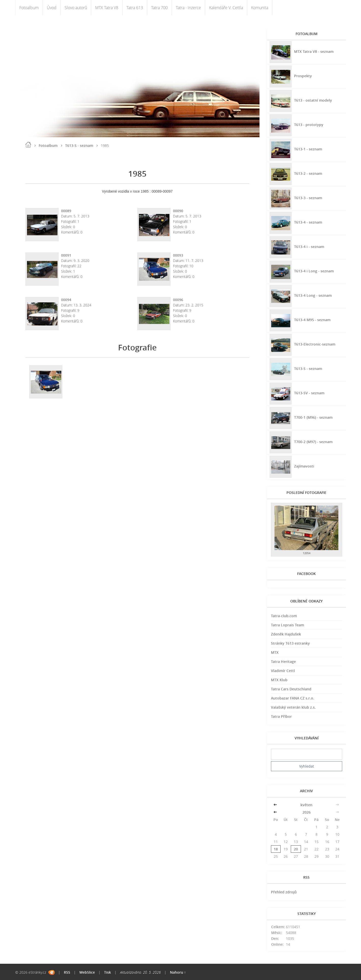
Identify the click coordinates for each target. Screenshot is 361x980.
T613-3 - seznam (308, 198)
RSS (67, 972)
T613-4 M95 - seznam (312, 320)
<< (276, 805)
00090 (178, 211)
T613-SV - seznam (309, 393)
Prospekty (303, 76)
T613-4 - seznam (308, 222)
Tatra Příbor (281, 716)
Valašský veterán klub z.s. (293, 707)
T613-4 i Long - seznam (314, 271)
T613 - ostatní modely (313, 100)
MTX (275, 652)
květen (306, 805)
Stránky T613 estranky (290, 643)
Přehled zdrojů (284, 892)
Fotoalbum (29, 8)
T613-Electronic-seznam (315, 344)
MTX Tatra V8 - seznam (314, 51)
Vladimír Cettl (283, 671)
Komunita (260, 8)
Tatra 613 (135, 8)
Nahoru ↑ (178, 972)
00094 (66, 300)
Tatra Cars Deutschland (291, 689)
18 (276, 849)
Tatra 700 (159, 8)
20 (296, 849)
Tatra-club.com (284, 616)
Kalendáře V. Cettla (226, 8)
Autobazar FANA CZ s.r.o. (293, 698)
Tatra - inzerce (188, 8)
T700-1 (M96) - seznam (313, 417)
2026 (307, 812)
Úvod (52, 8)
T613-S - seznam (79, 145)
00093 (178, 255)
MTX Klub (279, 680)
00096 (178, 300)
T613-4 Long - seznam (313, 295)
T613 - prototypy (309, 125)
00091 (66, 255)
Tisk (107, 972)
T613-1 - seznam (308, 149)
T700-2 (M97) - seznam (313, 442)
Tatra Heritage (283, 662)
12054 (307, 553)
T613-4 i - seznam (309, 247)
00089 (66, 211)
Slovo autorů (76, 8)
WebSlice (87, 972)
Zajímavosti (304, 466)
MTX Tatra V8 (107, 8)
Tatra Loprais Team (287, 625)
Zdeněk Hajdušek (286, 634)
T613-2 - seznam (308, 173)
